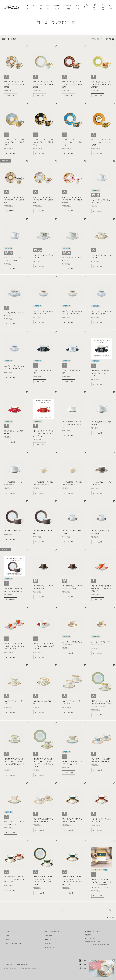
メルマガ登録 (48, 935)
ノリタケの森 (8, 964)
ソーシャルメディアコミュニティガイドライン (98, 945)
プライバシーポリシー (91, 938)
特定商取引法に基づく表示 (93, 941)
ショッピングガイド (50, 939)
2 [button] (59, 910)
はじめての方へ (49, 947)
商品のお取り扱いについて (93, 931)
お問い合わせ (48, 943)
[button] (110, 911)
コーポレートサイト (21, 964)
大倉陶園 (7, 939)
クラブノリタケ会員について (53, 932)
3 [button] (62, 910)
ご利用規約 (88, 935)
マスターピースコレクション (13, 943)
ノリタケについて (9, 932)
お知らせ (7, 935)
